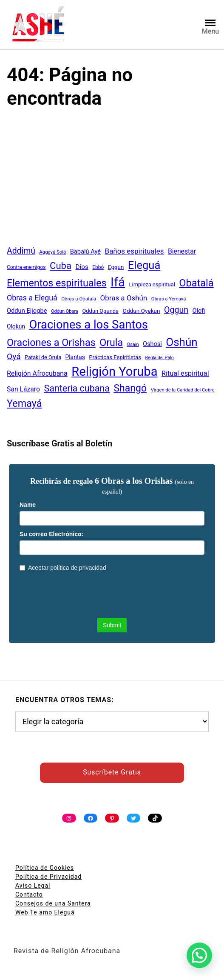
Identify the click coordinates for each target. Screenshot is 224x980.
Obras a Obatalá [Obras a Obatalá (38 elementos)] (79, 299)
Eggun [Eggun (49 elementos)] (116, 267)
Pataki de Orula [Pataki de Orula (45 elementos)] (43, 357)
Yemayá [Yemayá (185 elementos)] (24, 403)
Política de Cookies (45, 868)
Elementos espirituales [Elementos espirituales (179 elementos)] (57, 283)
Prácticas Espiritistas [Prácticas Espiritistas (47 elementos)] (115, 357)
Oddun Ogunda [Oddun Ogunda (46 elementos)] (100, 311)
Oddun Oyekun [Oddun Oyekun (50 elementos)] (142, 311)
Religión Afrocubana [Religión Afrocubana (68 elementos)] (37, 373)
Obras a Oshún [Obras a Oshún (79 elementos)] (124, 298)
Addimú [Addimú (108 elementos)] (21, 251)
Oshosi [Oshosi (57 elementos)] (152, 344)
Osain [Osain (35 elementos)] (133, 344)
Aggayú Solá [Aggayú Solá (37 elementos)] (52, 252)
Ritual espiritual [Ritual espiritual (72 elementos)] (185, 373)
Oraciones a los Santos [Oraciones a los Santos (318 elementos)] (88, 325)
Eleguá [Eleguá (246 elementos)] (144, 265)
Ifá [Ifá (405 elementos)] (118, 282)
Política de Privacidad (48, 877)
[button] (199, 955)
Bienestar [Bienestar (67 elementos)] (182, 251)
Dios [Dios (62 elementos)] (82, 267)
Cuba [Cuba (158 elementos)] (61, 266)
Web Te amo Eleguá (45, 912)
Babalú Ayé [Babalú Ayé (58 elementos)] (85, 251)
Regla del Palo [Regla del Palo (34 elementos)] (159, 358)
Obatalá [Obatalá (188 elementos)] (196, 283)
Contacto (29, 894)
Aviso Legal (33, 886)
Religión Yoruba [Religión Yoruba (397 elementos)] (114, 371)
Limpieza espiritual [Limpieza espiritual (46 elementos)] (152, 284)
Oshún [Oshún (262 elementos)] (181, 342)
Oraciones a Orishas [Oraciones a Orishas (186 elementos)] (51, 343)
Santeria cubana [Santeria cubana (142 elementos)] (77, 388)
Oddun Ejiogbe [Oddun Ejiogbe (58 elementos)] (27, 311)
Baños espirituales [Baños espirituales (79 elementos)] (135, 251)
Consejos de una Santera (53, 903)
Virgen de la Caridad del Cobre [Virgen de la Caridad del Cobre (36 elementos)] (183, 390)
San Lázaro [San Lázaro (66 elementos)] (23, 389)
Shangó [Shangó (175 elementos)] (130, 388)
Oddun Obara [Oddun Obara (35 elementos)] (65, 311)
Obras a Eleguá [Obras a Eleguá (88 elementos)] (32, 298)
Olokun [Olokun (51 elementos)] (16, 326)
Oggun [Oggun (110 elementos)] (176, 310)
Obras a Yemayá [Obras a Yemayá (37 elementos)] (169, 299)
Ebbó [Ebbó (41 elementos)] (98, 267)
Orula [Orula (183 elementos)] (111, 343)
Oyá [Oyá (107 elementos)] (14, 356)
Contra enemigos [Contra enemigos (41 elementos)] (26, 267)
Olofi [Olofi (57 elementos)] (199, 311)
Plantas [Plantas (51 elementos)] (75, 357)
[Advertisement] (112, 181)
